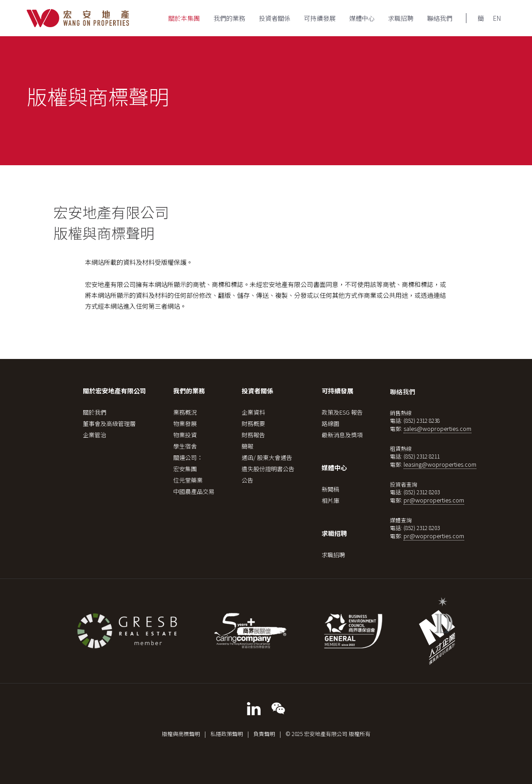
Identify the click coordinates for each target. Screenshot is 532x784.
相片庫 (330, 500)
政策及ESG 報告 (342, 412)
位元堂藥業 (188, 480)
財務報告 (253, 435)
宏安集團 (185, 469)
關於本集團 (184, 18)
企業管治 (95, 435)
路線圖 (330, 423)
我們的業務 (229, 18)
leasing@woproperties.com (440, 464)
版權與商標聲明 (181, 734)
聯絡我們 (440, 18)
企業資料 (253, 412)
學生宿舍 (185, 446)
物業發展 (185, 423)
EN (497, 18)
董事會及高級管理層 (109, 423)
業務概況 (185, 412)
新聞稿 (330, 489)
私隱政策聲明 (227, 734)
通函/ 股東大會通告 (267, 457)
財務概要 (253, 423)
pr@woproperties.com (434, 500)
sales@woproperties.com (437, 428)
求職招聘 (401, 18)
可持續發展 (320, 18)
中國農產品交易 (194, 491)
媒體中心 (362, 18)
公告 (247, 480)
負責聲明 (264, 734)
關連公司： (188, 457)
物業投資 (185, 435)
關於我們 (95, 412)
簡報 (247, 446)
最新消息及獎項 (342, 435)
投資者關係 (275, 18)
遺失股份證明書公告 (268, 469)
